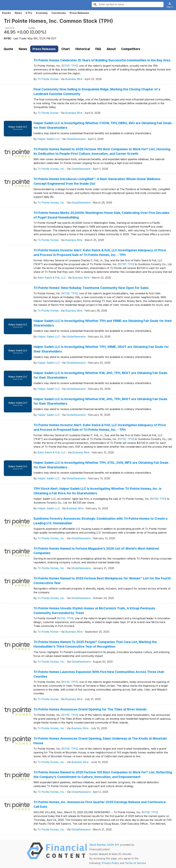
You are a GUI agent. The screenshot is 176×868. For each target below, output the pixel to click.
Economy (42, 13)
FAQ (98, 49)
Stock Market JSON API (104, 845)
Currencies (59, 13)
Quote (8, 49)
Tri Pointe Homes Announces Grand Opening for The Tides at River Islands (90, 709)
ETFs (29, 13)
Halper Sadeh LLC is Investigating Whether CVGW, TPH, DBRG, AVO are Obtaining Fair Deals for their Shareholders (103, 125)
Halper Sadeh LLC (49, 139)
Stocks (6, 13)
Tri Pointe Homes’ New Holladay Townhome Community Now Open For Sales (91, 288)
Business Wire (74, 79)
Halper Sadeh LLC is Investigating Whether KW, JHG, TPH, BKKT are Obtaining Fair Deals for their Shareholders (100, 375)
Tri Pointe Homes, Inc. (51, 169)
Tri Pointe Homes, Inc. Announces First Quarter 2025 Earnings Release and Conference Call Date (100, 804)
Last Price (10, 28)
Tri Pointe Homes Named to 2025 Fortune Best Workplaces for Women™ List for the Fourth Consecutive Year (102, 581)
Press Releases (79, 13)
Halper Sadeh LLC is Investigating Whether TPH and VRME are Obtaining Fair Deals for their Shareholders (103, 323)
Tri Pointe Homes (48, 79)
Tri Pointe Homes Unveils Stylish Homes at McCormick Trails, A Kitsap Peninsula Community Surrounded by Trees (94, 611)
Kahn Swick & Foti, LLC (52, 278)
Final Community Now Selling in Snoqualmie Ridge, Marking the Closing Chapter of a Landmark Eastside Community (97, 92)
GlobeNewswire (76, 139)
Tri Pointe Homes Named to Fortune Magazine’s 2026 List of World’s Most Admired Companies (96, 551)
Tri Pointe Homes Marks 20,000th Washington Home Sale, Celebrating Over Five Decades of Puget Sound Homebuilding (101, 215)
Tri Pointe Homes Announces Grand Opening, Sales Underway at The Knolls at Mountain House (100, 741)
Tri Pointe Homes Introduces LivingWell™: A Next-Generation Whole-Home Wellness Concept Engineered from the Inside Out (97, 181)
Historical (83, 49)
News (18, 13)
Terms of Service (136, 863)
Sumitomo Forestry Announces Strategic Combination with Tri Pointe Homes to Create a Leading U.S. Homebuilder (100, 521)
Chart (66, 49)
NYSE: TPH (70, 66)
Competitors (131, 49)
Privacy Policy (110, 863)
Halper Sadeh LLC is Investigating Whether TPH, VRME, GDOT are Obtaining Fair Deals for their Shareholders (101, 349)
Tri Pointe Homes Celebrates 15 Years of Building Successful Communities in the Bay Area (102, 60)
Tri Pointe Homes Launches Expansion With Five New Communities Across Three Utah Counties (99, 674)
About (111, 49)
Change (31, 28)
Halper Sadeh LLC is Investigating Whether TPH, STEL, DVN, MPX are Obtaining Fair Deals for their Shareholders (101, 465)
